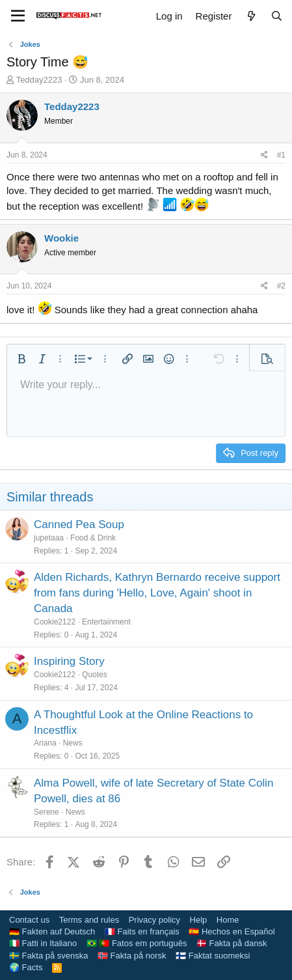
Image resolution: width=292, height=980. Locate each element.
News (73, 743)
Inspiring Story (69, 661)
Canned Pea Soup (79, 525)
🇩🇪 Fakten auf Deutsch (52, 931)
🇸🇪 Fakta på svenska (49, 956)
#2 (281, 286)
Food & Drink (93, 538)
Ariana (45, 743)
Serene (46, 812)
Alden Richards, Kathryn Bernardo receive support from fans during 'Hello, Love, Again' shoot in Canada (157, 593)
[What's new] (251, 16)
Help (199, 920)
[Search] (277, 16)
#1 (281, 155)
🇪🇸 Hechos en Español (232, 931)
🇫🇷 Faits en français (142, 931)
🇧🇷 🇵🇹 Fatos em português (137, 943)
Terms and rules (89, 920)
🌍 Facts (26, 967)
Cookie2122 (55, 622)
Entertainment (106, 622)
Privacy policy (154, 920)
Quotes (95, 675)
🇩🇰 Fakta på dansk (232, 943)
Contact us (29, 920)
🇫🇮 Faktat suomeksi (213, 956)
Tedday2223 (39, 80)
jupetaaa (49, 538)
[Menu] (18, 16)
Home (228, 920)
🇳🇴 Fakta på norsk (132, 956)
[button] (21, 359)
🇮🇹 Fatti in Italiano (43, 943)
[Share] (264, 155)
